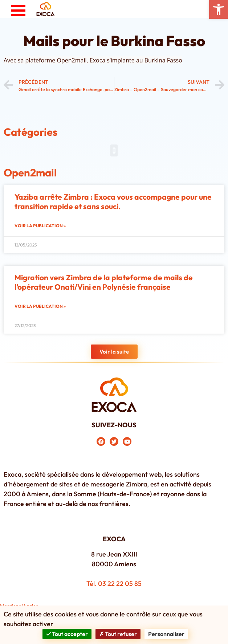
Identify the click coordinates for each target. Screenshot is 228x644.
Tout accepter (67, 634)
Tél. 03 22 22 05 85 (114, 584)
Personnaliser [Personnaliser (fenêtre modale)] (166, 634)
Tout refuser (118, 634)
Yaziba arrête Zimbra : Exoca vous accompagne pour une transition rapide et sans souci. (113, 201)
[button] (219, 9)
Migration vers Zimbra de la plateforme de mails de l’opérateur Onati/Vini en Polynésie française (104, 282)
